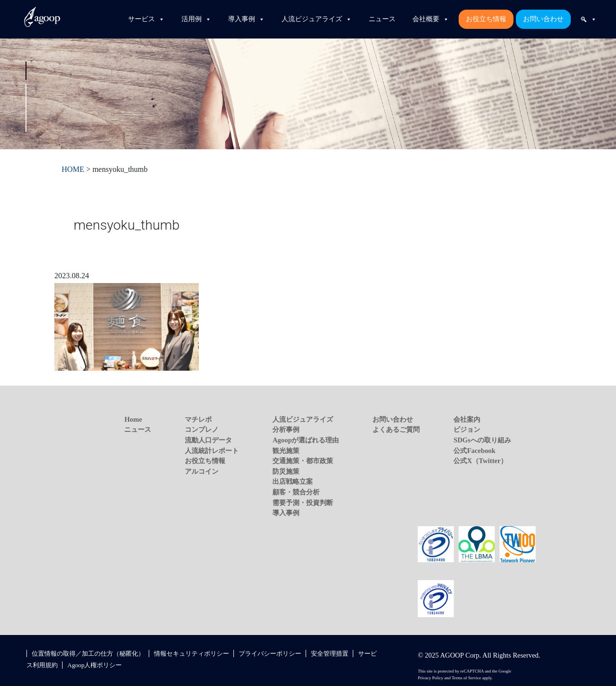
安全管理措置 (330, 654)
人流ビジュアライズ (317, 19)
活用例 (196, 19)
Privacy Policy (430, 678)
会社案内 (467, 419)
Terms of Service (466, 678)
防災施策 (286, 471)
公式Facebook (474, 451)
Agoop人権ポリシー (95, 665)
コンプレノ (202, 429)
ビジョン (467, 429)
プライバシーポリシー (270, 654)
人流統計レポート (212, 451)
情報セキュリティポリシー (192, 654)
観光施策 (286, 451)
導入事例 (246, 19)
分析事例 (286, 429)
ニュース (382, 19)
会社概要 (431, 19)
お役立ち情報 (486, 19)
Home (133, 419)
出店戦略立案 (293, 481)
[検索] (589, 19)
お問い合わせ (543, 19)
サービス (146, 19)
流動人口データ (208, 440)
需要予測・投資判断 (303, 503)
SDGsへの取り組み (482, 440)
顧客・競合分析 (296, 492)
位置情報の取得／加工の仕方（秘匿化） (88, 654)
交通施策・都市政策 (303, 461)
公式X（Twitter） (480, 461)
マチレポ (198, 419)
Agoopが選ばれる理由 (306, 440)
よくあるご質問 (396, 429)
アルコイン (202, 471)
